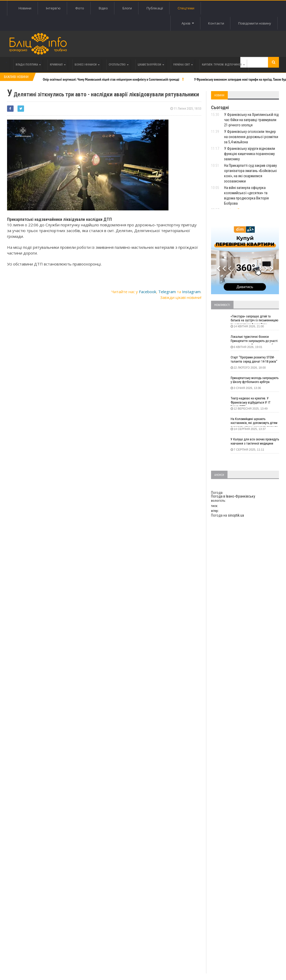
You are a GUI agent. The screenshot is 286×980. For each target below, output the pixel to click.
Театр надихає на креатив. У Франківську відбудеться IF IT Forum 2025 (251, 401)
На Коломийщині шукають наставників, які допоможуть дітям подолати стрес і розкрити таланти (254, 422)
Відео (103, 8)
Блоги (127, 8)
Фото (80, 8)
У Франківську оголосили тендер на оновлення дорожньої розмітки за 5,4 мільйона (251, 137)
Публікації (155, 8)
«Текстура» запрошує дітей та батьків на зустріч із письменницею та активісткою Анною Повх (254, 319)
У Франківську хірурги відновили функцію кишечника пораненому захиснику (250, 154)
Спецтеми (186, 8)
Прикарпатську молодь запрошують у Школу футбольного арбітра (255, 380)
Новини (25, 8)
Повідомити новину (255, 23)
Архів (187, 23)
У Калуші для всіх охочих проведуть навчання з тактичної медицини (255, 441)
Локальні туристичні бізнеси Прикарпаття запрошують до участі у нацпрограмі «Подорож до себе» (254, 340)
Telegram (167, 292)
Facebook (148, 292)
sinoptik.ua (236, 515)
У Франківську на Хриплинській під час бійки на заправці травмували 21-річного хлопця (251, 120)
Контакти (216, 23)
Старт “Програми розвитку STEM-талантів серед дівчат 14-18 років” (254, 359)
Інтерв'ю (53, 8)
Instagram (191, 292)
